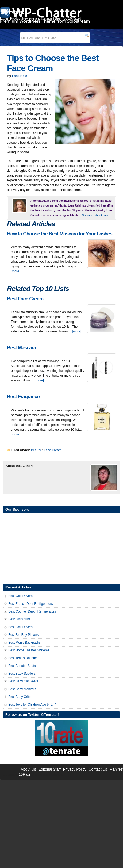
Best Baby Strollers (22, 674)
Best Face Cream (25, 299)
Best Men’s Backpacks (24, 643)
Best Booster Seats (22, 666)
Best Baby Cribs (20, 697)
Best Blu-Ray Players (23, 635)
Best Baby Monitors (22, 689)
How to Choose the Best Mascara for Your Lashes (60, 234)
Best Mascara (21, 348)
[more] (16, 271)
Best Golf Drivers (20, 596)
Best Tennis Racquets (24, 658)
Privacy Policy (75, 769)
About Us (28, 769)
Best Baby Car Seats (23, 681)
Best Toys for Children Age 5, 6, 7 (32, 705)
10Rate (24, 774)
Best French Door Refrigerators (31, 604)
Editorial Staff (50, 769)
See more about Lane (95, 215)
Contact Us (98, 769)
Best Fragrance (23, 397)
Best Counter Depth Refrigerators (32, 611)
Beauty (36, 450)
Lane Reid (20, 76)
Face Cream (53, 450)
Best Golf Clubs (19, 619)
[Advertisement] (61, 548)
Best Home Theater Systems (29, 650)
